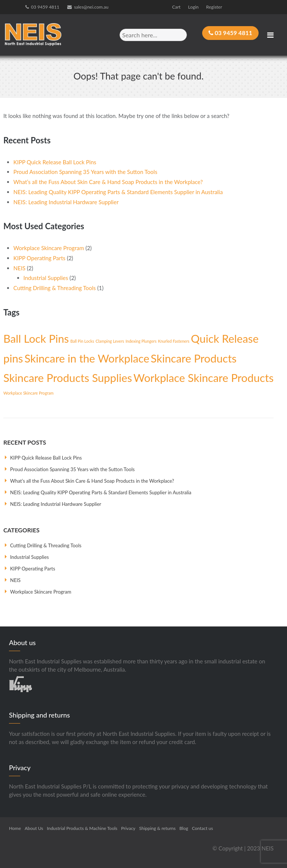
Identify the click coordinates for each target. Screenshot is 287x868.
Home (15, 828)
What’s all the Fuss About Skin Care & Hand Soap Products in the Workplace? (108, 182)
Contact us (202, 828)
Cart (177, 7)
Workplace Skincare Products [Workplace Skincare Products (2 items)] (203, 378)
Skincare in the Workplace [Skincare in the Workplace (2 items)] (87, 358)
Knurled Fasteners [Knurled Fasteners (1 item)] (174, 341)
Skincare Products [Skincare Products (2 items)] (194, 358)
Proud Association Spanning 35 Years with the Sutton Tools (85, 172)
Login (193, 7)
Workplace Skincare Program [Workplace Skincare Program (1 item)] (28, 393)
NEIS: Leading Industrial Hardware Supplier (66, 202)
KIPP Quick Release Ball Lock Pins (55, 162)
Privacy (128, 828)
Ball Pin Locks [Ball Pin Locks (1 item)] (82, 341)
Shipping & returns (157, 828)
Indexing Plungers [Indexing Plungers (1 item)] (141, 341)
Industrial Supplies (46, 278)
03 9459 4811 (45, 7)
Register (214, 7)
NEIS (19, 268)
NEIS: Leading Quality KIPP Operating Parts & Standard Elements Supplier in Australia (118, 192)
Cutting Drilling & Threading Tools (55, 288)
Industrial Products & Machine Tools (82, 828)
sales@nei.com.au (91, 7)
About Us (34, 828)
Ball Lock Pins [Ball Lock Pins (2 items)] (36, 338)
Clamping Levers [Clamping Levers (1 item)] (110, 341)
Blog (184, 828)
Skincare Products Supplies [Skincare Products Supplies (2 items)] (68, 378)
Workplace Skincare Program (49, 248)
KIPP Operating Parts (39, 258)
